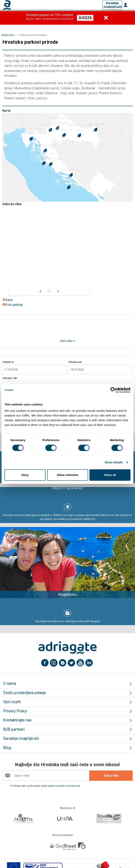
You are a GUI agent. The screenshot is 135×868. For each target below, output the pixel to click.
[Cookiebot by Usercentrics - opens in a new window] (113, 390)
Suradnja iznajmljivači (113, 5)
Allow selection (67, 475)
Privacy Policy (15, 711)
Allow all (110, 475)
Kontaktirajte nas (17, 720)
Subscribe (111, 776)
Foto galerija (12, 305)
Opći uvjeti (12, 702)
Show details (114, 462)
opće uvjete (48, 786)
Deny (25, 475)
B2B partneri (14, 729)
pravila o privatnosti (68, 786)
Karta (8, 300)
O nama (10, 684)
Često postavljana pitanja (24, 693)
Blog (7, 748)
